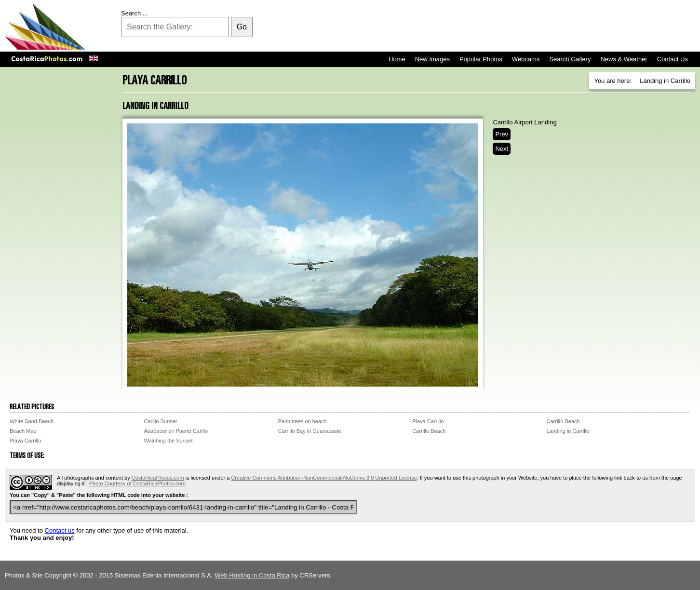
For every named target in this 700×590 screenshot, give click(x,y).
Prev (502, 134)
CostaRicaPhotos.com (158, 478)
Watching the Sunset (168, 441)
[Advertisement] (520, 27)
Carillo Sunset (160, 421)
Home (397, 59)
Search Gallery (570, 59)
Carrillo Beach (563, 421)
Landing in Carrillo (568, 431)
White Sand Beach (32, 421)
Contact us (60, 530)
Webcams (526, 59)
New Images (432, 59)
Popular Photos (481, 59)
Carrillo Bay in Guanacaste (310, 431)
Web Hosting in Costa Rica (252, 575)
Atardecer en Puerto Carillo (176, 431)
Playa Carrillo (428, 421)
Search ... (135, 13)
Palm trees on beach (303, 421)
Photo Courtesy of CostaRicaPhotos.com (137, 483)
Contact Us (673, 59)
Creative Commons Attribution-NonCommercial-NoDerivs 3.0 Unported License (324, 478)
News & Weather (624, 59)
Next (502, 149)
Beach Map (23, 431)
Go (242, 27)
